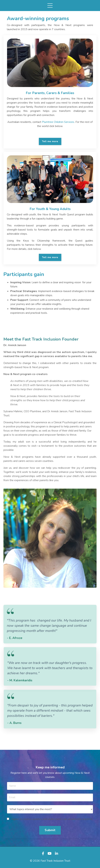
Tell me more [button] (50, 141)
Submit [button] (50, 830)
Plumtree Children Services (58, 122)
